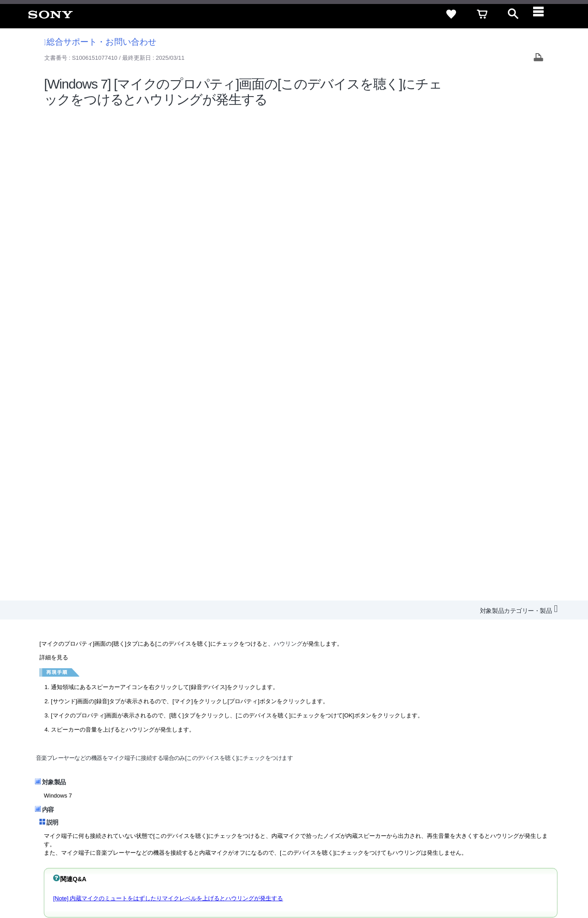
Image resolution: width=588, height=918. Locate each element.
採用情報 (327, 812)
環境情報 (463, 812)
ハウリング (288, 157)
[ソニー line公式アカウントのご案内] (464, 833)
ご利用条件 (72, 882)
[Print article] (538, 58)
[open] (513, 14)
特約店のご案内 (368, 812)
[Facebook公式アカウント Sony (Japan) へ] (521, 833)
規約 (525, 796)
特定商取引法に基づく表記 (428, 796)
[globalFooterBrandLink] (497, 887)
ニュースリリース (420, 812)
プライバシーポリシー (121, 882)
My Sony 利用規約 (507, 812)
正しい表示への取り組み (187, 882)
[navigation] (544, 14)
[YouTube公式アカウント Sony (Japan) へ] (502, 833)
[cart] (482, 14)
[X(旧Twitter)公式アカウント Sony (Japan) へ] (483, 833)
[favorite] (451, 14)
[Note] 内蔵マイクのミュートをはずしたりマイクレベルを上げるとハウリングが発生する (168, 412)
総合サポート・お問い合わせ (101, 42)
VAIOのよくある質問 (69, 473)
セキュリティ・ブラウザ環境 (346, 796)
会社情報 (295, 812)
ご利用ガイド (491, 796)
